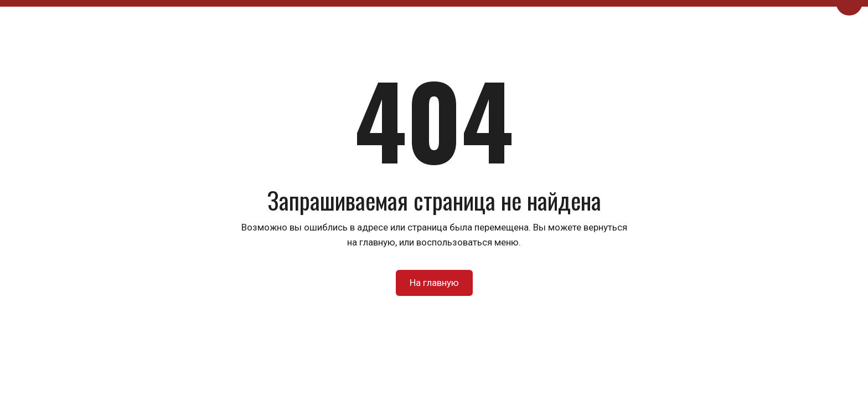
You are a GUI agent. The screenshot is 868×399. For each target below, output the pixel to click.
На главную (434, 283)
